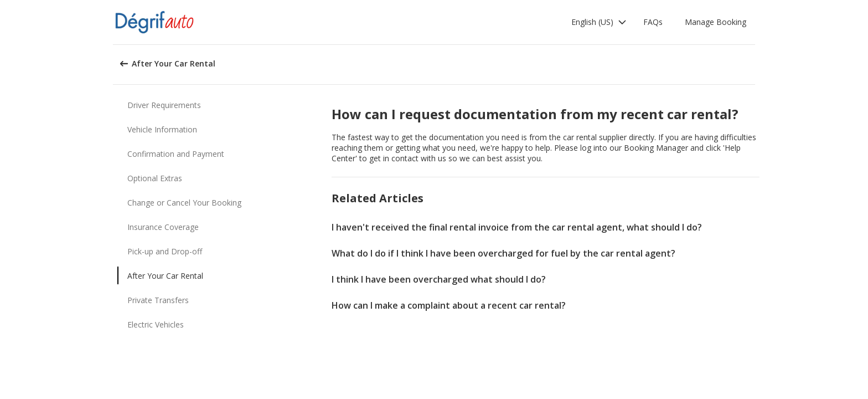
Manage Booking (715, 22)
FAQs (653, 22)
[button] (599, 22)
